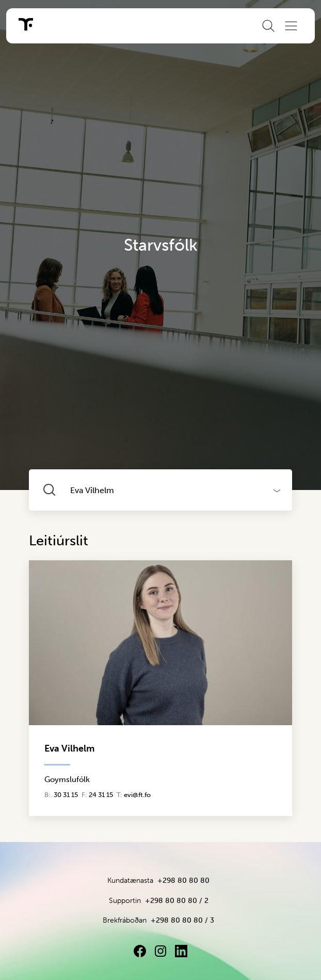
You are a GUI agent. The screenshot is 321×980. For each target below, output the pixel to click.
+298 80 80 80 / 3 (182, 920)
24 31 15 (101, 795)
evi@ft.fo (137, 795)
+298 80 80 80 (183, 881)
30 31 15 (66, 795)
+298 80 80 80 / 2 (177, 901)
